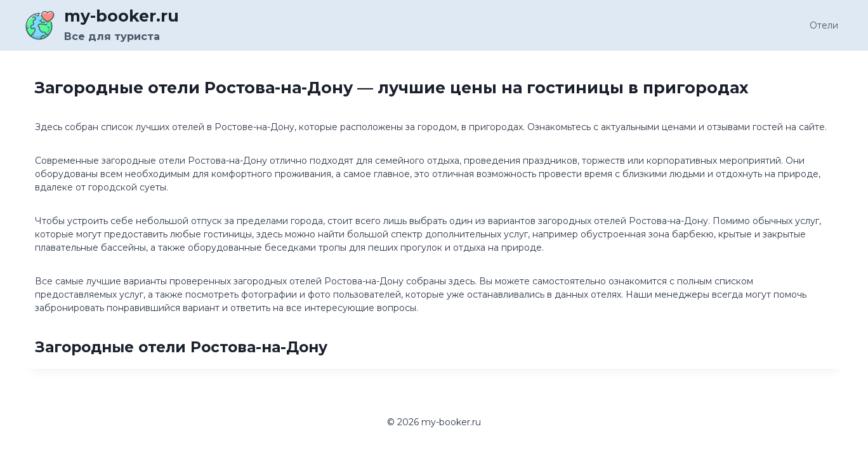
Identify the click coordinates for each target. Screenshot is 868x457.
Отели (824, 25)
